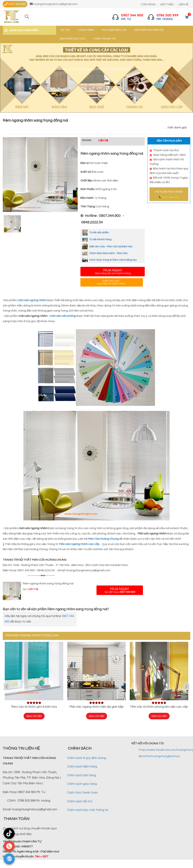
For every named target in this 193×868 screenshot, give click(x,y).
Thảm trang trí (104, 39)
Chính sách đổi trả (80, 801)
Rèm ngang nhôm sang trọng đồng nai (48, 583)
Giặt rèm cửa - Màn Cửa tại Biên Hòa (107, 247)
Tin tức (65, 30)
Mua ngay (113, 272)
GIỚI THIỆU (167, 4)
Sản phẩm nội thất (73, 39)
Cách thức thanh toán (82, 793)
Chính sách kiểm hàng (82, 767)
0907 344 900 (171, 197)
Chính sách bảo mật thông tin (88, 810)
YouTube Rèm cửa (114, 30)
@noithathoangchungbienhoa (159, 756)
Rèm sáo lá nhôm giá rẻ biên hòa (34, 707)
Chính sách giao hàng (82, 784)
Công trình (86, 30)
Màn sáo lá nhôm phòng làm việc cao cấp (159, 707)
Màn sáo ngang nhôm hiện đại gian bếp (96, 707)
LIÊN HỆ (183, 4)
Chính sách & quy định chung (87, 758)
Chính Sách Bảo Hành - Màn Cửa (105, 253)
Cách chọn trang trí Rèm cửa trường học (110, 260)
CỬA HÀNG (148, 4)
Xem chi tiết (34, 716)
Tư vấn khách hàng (97, 239)
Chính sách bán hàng (82, 775)
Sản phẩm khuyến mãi (149, 30)
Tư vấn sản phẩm (96, 233)
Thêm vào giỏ (111, 282)
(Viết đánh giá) (177, 127)
